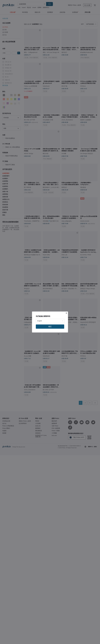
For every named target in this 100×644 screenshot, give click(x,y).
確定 (50, 327)
